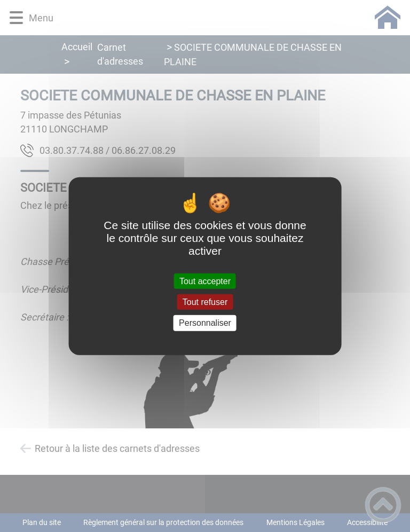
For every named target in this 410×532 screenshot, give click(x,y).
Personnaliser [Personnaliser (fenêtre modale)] (205, 323)
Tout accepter (205, 281)
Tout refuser (205, 302)
